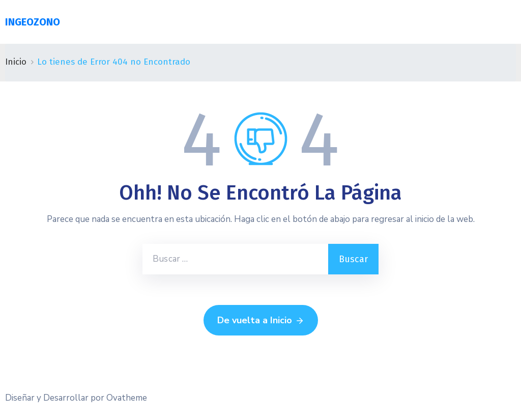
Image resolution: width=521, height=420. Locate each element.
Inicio (16, 62)
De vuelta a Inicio (261, 321)
